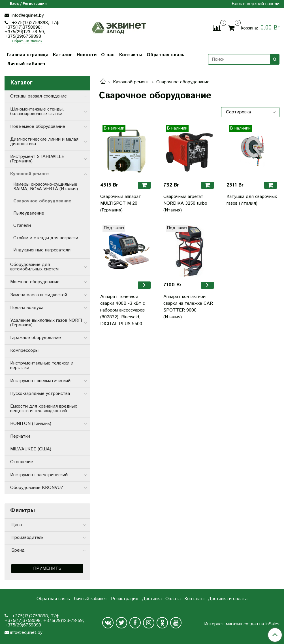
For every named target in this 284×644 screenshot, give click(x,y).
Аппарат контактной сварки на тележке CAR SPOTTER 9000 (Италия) (188, 307)
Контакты (131, 55)
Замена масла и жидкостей (39, 295)
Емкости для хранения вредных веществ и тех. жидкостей (44, 409)
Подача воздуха (27, 308)
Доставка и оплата (228, 599)
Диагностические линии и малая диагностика (44, 142)
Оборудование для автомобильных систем (34, 267)
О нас (108, 55)
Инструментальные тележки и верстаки (42, 366)
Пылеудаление (29, 213)
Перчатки (20, 436)
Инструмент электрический (39, 475)
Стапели (22, 225)
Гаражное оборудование (36, 338)
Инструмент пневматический (40, 381)
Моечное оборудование (35, 282)
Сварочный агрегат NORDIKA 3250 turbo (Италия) (185, 203)
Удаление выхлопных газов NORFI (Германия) (46, 323)
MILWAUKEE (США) (31, 449)
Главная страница (28, 55)
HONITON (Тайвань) (31, 424)
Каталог (63, 55)
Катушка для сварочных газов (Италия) (252, 200)
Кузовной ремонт (131, 82)
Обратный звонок (27, 42)
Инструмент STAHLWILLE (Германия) (37, 159)
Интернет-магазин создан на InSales (242, 624)
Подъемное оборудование (38, 127)
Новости (87, 55)
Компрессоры (24, 350)
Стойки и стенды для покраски (46, 238)
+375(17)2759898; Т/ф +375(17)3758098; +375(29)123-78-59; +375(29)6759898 (32, 30)
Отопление (22, 462)
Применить (47, 568)
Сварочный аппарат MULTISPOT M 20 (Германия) (121, 203)
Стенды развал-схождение (39, 96)
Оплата (173, 599)
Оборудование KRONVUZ (37, 488)
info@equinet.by (27, 15)
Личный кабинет (26, 64)
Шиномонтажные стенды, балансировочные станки (37, 112)
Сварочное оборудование (42, 201)
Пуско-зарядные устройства (40, 394)
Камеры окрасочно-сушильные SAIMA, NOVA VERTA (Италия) (46, 187)
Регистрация (125, 599)
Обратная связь (166, 55)
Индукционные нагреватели (42, 250)
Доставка (152, 599)
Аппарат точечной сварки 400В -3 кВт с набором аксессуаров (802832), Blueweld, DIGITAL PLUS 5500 (123, 310)
